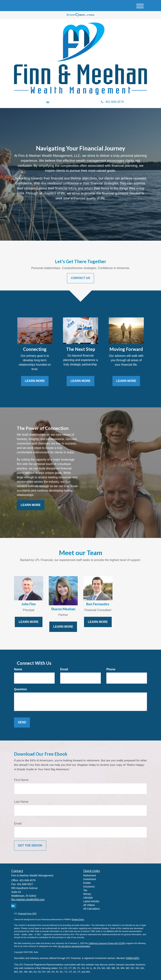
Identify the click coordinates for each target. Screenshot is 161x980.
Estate (87, 883)
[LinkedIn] (48, 102)
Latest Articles (91, 901)
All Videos (89, 905)
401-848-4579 (112, 102)
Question (20, 689)
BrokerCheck (78, 919)
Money (87, 894)
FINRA (130, 958)
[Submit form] (22, 722)
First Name (21, 780)
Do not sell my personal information (74, 946)
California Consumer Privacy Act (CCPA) (107, 943)
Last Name (21, 802)
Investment (90, 879)
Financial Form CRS (27, 914)
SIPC (136, 958)
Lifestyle (88, 898)
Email (64, 669)
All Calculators (91, 909)
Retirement (90, 875)
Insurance (89, 887)
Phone (111, 669)
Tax (85, 890)
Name (18, 669)
